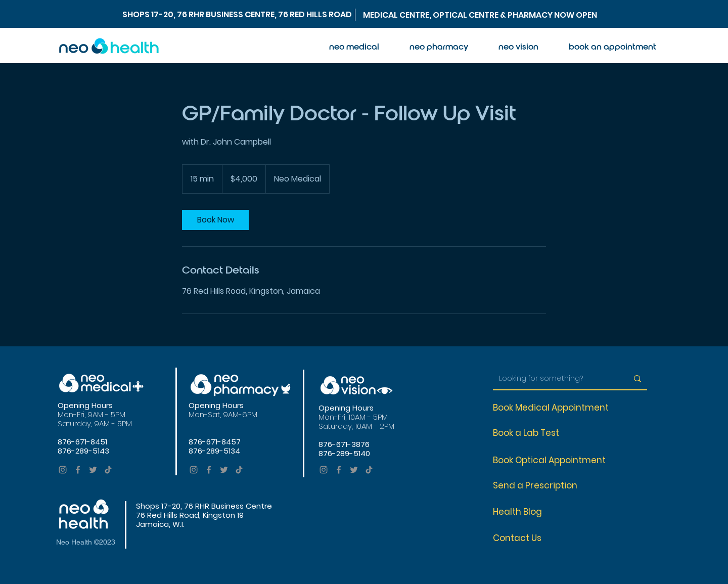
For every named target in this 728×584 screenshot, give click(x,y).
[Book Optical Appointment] (555, 460)
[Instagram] (63, 470)
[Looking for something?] (556, 378)
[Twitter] (93, 470)
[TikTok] (108, 470)
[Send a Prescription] (541, 485)
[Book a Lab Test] (531, 433)
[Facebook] (78, 470)
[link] (215, 220)
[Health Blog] (524, 512)
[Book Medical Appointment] (557, 408)
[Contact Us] (524, 538)
